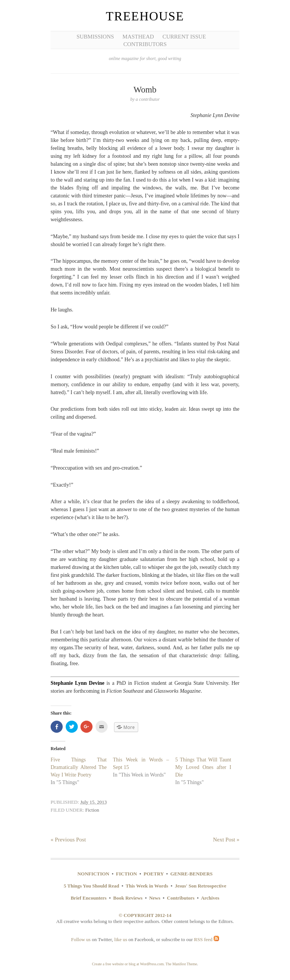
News (155, 898)
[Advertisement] (34, 117)
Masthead (138, 37)
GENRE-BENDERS (191, 874)
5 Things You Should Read (92, 886)
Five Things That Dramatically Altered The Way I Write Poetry (79, 767)
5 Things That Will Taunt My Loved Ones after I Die (203, 767)
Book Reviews (128, 898)
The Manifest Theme (181, 964)
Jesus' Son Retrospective (201, 886)
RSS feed (207, 939)
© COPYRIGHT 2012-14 (145, 915)
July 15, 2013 (93, 802)
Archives (210, 898)
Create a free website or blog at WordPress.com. (128, 964)
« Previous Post (68, 840)
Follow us (81, 939)
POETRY (153, 874)
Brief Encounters (89, 898)
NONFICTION (93, 874)
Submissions (95, 37)
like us (121, 939)
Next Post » (226, 840)
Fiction (92, 810)
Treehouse (145, 16)
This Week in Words (147, 886)
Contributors (145, 44)
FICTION (126, 874)
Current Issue (184, 37)
